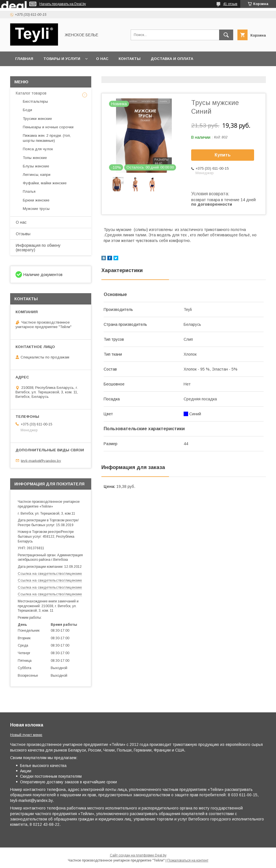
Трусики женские (37, 119)
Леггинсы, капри (37, 175)
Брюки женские (36, 200)
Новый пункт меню (26, 735)
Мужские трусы (36, 209)
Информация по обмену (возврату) (38, 248)
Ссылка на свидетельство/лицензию (50, 574)
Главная (24, 59)
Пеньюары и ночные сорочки (48, 127)
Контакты (130, 59)
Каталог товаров (31, 93)
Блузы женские (36, 166)
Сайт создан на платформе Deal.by (138, 855)
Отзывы (23, 234)
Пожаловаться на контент (188, 860)
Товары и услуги (62, 59)
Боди (27, 110)
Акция (90, 73)
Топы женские (35, 158)
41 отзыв (230, 4)
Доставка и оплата (172, 59)
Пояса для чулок (38, 149)
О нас (102, 59)
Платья (29, 191)
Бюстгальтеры (35, 101)
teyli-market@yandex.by (41, 460)
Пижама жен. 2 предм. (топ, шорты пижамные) (47, 138)
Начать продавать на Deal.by (63, 4)
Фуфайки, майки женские (45, 183)
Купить (223, 155)
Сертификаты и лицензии (44, 73)
